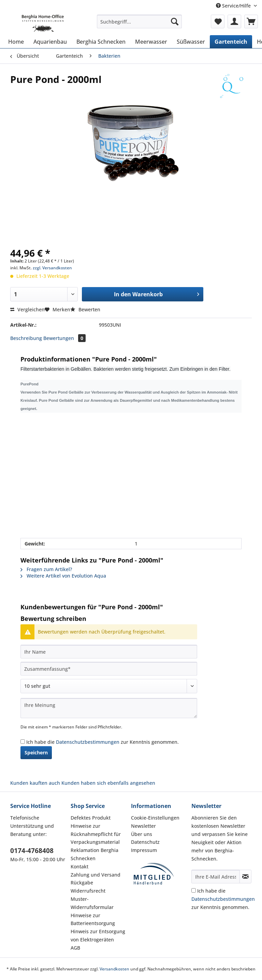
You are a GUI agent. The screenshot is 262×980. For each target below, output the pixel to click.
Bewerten (85, 309)
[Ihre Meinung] (109, 708)
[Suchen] (175, 22)
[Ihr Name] (109, 652)
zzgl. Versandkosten (52, 268)
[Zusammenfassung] (109, 669)
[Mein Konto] (234, 22)
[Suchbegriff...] (140, 22)
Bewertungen (64, 338)
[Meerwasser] (151, 42)
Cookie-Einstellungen (155, 818)
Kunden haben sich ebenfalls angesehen (108, 783)
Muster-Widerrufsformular (92, 903)
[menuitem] (140, 25)
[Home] (16, 42)
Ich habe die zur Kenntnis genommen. (103, 742)
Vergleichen (27, 309)
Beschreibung (26, 338)
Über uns (142, 834)
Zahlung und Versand (96, 875)
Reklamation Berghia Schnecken (94, 854)
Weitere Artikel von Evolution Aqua (63, 576)
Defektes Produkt (91, 818)
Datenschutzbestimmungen (88, 742)
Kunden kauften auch (35, 783)
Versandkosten (114, 969)
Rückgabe (82, 883)
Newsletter (143, 826)
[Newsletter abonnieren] (245, 877)
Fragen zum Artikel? (46, 569)
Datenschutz (145, 842)
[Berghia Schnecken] (101, 42)
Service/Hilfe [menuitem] (234, 6)
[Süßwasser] (191, 42)
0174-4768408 (32, 851)
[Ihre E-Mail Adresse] (216, 877)
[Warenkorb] (251, 22)
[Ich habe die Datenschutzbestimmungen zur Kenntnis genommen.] (23, 742)
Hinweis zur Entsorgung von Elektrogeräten (98, 935)
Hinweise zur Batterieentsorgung (93, 919)
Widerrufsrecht (88, 891)
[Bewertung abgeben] (109, 686)
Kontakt (79, 867)
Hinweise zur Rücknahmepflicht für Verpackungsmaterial (96, 834)
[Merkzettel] (218, 22)
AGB (75, 948)
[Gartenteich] (231, 42)
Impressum (144, 850)
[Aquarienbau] (50, 42)
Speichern (36, 752)
